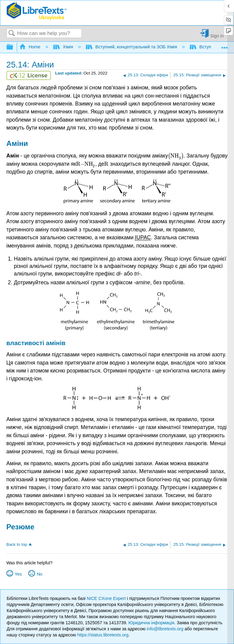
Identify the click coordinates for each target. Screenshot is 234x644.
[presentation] (176, 156)
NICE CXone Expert (107, 598)
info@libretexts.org (165, 629)
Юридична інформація (151, 623)
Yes (18, 574)
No (40, 574)
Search (12, 34)
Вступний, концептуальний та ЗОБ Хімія (132, 47)
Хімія (64, 47)
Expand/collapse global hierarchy (14, 47)
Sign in (217, 36)
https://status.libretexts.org (103, 635)
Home (30, 47)
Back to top (17, 544)
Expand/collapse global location (225, 45)
